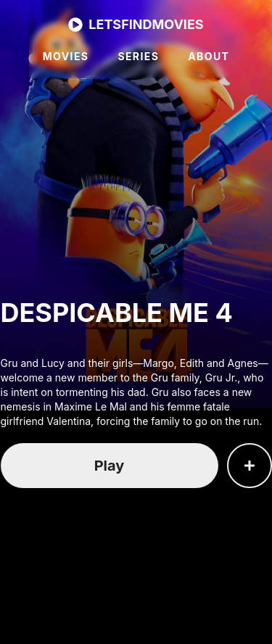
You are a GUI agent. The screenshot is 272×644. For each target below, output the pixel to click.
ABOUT (209, 56)
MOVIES (66, 56)
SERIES (138, 56)
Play (110, 466)
